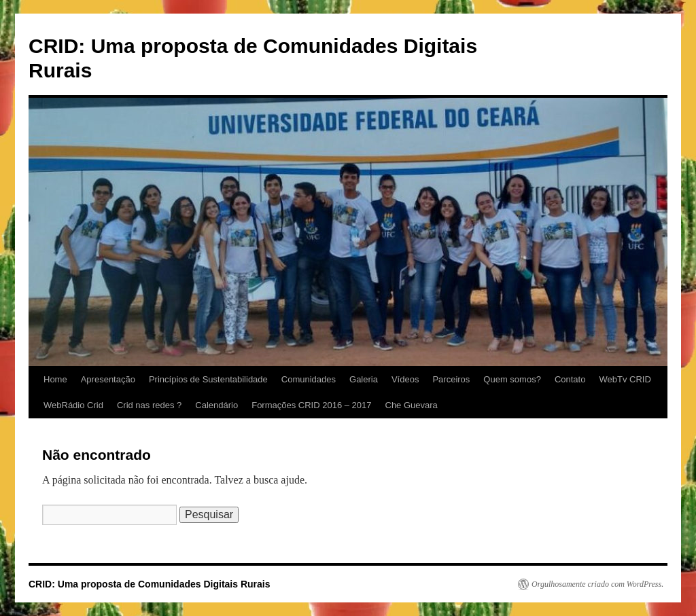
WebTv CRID (625, 379)
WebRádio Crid (73, 405)
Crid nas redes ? (149, 405)
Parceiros (451, 379)
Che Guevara (412, 405)
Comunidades (309, 379)
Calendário (216, 405)
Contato (570, 379)
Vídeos (405, 379)
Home (55, 379)
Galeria (364, 379)
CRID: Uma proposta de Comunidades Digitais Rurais (150, 584)
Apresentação (108, 379)
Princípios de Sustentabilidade (208, 379)
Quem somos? (512, 379)
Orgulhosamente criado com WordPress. (597, 584)
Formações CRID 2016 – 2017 (311, 405)
